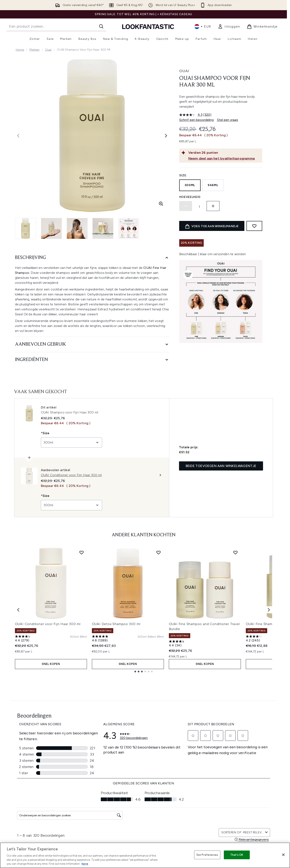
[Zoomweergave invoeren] (161, 204)
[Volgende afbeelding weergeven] (166, 136)
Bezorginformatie (97, 800)
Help (88, 790)
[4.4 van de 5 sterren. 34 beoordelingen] (178, 644)
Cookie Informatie (144, 800)
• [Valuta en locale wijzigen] (203, 27)
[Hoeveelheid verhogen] (213, 206)
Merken (34, 50)
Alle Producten (188, 815)
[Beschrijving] (92, 258)
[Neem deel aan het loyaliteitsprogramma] (224, 158)
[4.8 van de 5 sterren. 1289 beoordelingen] (101, 639)
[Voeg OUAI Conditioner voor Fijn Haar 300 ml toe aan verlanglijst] (82, 552)
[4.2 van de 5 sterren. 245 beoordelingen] (255, 639)
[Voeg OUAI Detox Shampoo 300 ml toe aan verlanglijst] (158, 552)
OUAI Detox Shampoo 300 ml (116, 624)
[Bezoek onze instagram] (236, 746)
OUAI (184, 71)
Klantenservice (95, 785)
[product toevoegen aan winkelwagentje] (212, 226)
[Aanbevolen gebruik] (92, 344)
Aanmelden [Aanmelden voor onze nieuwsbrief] (112, 746)
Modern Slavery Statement (150, 810)
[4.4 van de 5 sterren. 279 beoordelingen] (24, 639)
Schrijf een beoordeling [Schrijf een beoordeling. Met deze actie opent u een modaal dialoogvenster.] (196, 120)
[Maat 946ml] (152, 637)
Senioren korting (190, 810)
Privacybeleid (141, 795)
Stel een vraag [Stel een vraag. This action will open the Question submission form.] (227, 120)
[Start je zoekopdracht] (56, 26)
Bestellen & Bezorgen (146, 790)
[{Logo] (148, 26)
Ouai (48, 50)
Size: (183, 175)
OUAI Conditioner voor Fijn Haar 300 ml (48, 624)
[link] (229, 27)
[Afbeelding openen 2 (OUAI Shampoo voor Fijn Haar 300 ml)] (51, 228)
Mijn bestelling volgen (100, 810)
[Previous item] (18, 610)
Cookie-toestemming (31, 819)
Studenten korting (191, 825)
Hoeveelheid (190, 197)
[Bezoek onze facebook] (226, 746)
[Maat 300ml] (74, 637)
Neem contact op (97, 805)
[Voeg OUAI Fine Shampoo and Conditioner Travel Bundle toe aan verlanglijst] (235, 552)
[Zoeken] (101, 26)
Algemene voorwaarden (148, 785)
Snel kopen (51, 664)
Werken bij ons (189, 820)
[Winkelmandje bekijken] (262, 27)
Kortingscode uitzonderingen (152, 805)
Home (20, 50)
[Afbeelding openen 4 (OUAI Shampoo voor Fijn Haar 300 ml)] (103, 228)
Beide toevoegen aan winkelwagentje (221, 466)
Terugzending (94, 795)
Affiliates (184, 795)
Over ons (185, 785)
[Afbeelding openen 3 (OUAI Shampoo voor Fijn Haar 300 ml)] (77, 228)
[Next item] (269, 610)
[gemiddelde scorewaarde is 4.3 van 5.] (191, 115)
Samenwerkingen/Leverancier (199, 800)
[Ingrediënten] (92, 360)
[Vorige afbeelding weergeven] (18, 136)
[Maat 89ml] (83, 637)
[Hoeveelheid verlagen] (186, 206)
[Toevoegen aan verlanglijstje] (254, 226)
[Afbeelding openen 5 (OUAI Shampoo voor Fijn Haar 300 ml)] (129, 228)
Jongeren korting (190, 805)
